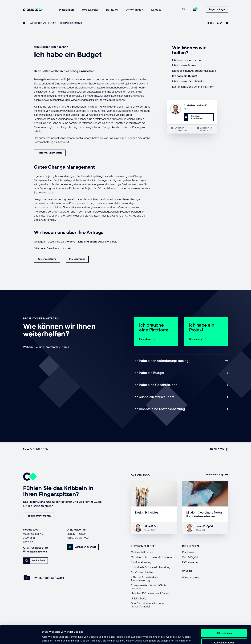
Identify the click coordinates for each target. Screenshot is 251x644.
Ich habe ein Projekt (184, 65)
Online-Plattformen (142, 552)
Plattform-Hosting (141, 562)
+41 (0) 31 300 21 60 (35, 548)
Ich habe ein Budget (185, 76)
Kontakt (156, 10)
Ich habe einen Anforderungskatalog (194, 71)
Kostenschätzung (47, 259)
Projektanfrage (217, 9)
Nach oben (219, 449)
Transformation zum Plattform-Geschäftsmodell (148, 605)
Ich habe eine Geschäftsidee (189, 81)
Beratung (112, 10)
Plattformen (67, 10)
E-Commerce (190, 562)
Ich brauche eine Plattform (188, 60)
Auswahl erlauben (224, 625)
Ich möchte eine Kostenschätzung (181, 409)
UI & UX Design (140, 598)
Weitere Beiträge (217, 475)
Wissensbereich (191, 577)
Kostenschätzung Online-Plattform (193, 87)
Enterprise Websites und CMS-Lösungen (148, 587)
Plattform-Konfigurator (50, 153)
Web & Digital (90, 10)
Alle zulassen (224, 616)
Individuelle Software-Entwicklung (151, 567)
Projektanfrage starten (39, 516)
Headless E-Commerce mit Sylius (150, 593)
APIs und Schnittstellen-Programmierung (145, 579)
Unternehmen (134, 10)
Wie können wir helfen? (43, 23)
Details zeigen (170, 638)
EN (183, 9)
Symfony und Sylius (142, 572)
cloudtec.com (39, 449)
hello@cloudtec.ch (35, 552)
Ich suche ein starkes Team (181, 397)
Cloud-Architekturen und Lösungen (151, 557)
